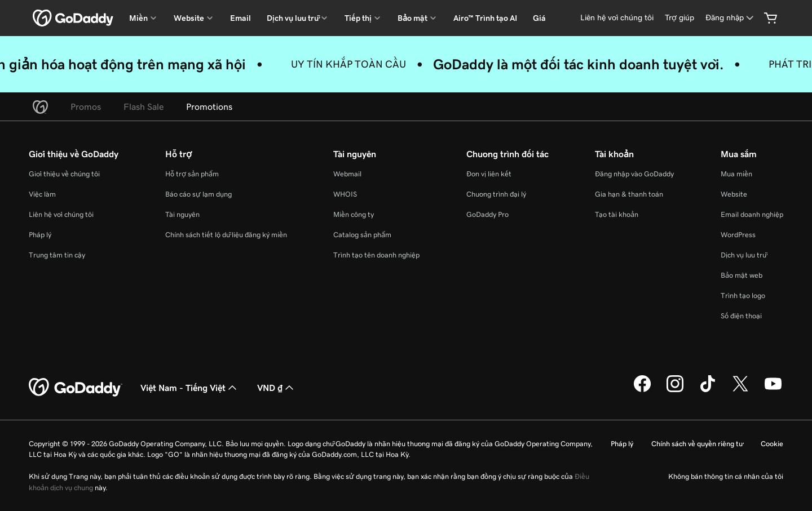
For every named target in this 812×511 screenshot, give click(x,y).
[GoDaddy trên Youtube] (773, 390)
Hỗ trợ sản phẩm (192, 174)
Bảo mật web (742, 275)
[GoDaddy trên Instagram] (675, 390)
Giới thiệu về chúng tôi (64, 174)
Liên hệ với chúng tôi (61, 214)
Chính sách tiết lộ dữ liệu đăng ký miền (226, 235)
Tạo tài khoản (617, 214)
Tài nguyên (182, 214)
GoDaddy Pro (487, 214)
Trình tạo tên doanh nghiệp (376, 255)
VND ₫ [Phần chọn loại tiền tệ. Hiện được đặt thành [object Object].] (277, 388)
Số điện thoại (741, 316)
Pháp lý (40, 235)
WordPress (738, 235)
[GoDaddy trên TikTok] (708, 390)
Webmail (347, 174)
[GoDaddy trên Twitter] (740, 390)
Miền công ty (354, 214)
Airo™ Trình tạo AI (485, 18)
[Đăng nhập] (731, 18)
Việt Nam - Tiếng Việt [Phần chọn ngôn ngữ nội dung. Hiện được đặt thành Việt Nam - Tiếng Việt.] (190, 388)
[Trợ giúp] (679, 18)
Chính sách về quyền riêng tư (697, 444)
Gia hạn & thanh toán (629, 194)
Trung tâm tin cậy (57, 255)
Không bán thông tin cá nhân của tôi (726, 476)
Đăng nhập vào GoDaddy (634, 174)
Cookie (772, 444)
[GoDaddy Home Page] (76, 388)
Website (734, 194)
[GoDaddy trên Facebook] (642, 390)
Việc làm (42, 194)
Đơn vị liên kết (489, 174)
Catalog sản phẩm (362, 235)
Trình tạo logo (743, 296)
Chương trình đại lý (496, 194)
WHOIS (345, 194)
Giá (539, 18)
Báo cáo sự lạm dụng (198, 194)
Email (240, 18)
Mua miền (736, 174)
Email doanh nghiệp (752, 214)
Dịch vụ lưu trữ (743, 255)
